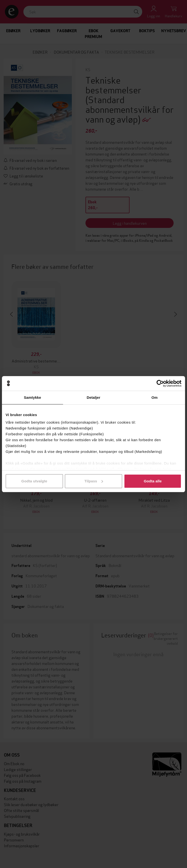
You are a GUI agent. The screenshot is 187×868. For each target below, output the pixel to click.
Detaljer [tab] (93, 397)
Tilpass (94, 481)
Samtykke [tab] (33, 397)
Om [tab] (154, 397)
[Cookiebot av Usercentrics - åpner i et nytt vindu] (160, 383)
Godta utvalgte (34, 481)
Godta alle (153, 481)
